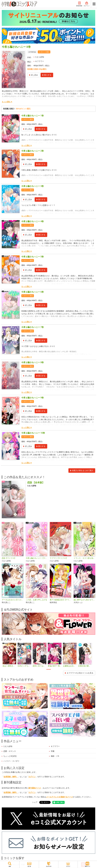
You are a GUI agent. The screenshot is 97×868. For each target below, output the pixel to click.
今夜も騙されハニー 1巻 (33, 116)
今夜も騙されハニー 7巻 (33, 327)
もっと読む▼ (7, 102)
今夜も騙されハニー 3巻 (33, 186)
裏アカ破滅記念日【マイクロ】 (61, 600)
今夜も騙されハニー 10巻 (33, 433)
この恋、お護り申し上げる (36, 600)
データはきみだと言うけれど (13, 600)
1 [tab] (49, 669)
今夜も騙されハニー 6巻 (33, 292)
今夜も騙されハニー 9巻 (33, 398)
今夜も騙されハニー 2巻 (33, 151)
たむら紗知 (40, 57)
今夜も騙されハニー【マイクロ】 (37, 558)
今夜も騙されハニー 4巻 (33, 221)
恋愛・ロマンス (10, 751)
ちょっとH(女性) (10, 756)
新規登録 (79, 4)
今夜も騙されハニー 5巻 (33, 257)
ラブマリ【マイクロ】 (59, 558)
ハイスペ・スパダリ (11, 761)
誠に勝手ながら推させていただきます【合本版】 (84, 600)
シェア (35, 802)
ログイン (87, 4)
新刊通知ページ (35, 788)
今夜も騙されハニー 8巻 (33, 362)
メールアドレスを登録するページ (60, 797)
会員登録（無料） (11, 777)
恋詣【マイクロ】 (9, 558)
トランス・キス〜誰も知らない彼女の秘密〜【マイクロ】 (84, 558)
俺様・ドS (55, 756)
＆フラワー (40, 61)
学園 (53, 751)
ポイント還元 (45, 52)
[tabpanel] (9, 655)
